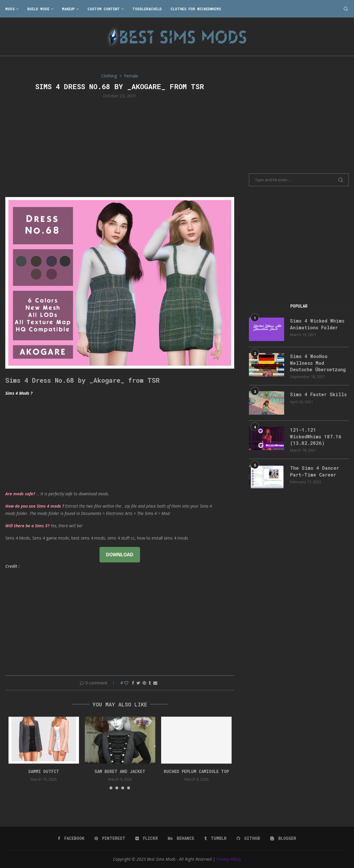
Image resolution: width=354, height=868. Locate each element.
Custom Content (104, 9)
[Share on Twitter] (138, 683)
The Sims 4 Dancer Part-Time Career (315, 471)
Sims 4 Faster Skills (318, 394)
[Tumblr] (215, 838)
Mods (10, 9)
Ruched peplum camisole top (196, 771)
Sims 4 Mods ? (19, 393)
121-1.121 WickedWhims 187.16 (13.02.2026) (316, 436)
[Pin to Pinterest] (144, 683)
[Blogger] (283, 838)
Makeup (68, 9)
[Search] (346, 9)
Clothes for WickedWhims (196, 9)
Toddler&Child (147, 9)
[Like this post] (126, 683)
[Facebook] (71, 838)
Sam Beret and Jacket (120, 771)
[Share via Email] (155, 683)
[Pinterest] (110, 838)
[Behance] (181, 838)
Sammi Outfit (44, 771)
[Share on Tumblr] (150, 683)
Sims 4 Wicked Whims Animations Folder (317, 324)
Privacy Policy (229, 859)
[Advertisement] (120, 147)
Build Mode (38, 9)
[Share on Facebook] (133, 683)
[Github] (248, 838)
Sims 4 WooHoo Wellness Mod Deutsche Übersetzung (318, 363)
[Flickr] (147, 838)
